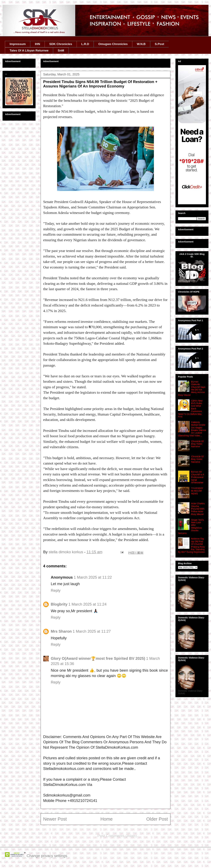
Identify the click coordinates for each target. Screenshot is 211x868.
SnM (61, 50)
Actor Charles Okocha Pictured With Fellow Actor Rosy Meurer (198, 509)
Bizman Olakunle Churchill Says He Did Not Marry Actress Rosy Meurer (192, 388)
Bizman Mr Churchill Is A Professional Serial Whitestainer (198, 477)
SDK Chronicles (61, 44)
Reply (56, 590)
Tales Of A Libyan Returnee (29, 50)
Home (107, 819)
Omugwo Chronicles (113, 44)
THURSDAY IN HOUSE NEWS (197, 491)
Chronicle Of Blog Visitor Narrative (197, 444)
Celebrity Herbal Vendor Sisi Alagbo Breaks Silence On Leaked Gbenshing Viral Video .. (192, 429)
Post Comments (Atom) (117, 836)
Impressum (18, 44)
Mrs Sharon (61, 631)
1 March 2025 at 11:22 (93, 577)
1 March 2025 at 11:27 (92, 631)
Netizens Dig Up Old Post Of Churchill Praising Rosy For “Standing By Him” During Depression (191, 545)
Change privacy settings (47, 856)
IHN (38, 44)
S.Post (159, 44)
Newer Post (55, 819)
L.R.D (85, 44)
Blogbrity (59, 604)
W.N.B (141, 44)
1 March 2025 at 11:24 (87, 604)
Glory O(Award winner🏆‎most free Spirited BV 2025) (98, 658)
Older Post (157, 819)
